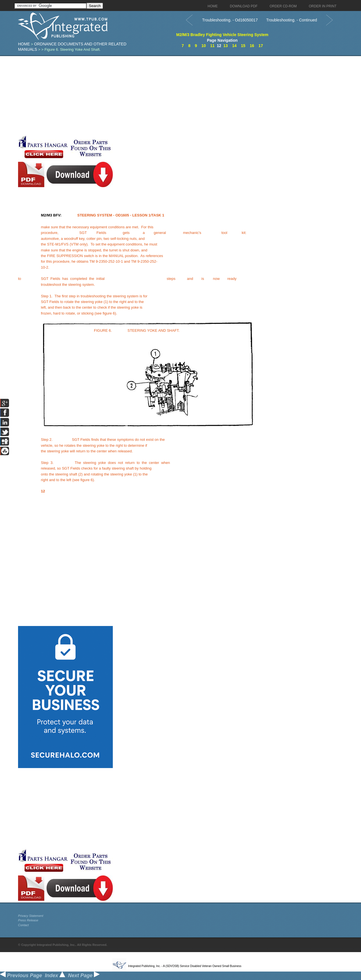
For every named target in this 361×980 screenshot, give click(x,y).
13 (226, 46)
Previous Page (21, 975)
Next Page (84, 975)
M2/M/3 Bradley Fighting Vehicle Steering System (222, 35)
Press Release (28, 920)
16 (252, 46)
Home (24, 44)
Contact (23, 925)
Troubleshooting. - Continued (292, 20)
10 (204, 46)
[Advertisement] (138, 96)
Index (55, 975)
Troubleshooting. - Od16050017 (230, 20)
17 (261, 46)
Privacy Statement (31, 916)
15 (243, 46)
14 (234, 46)
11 (212, 46)
